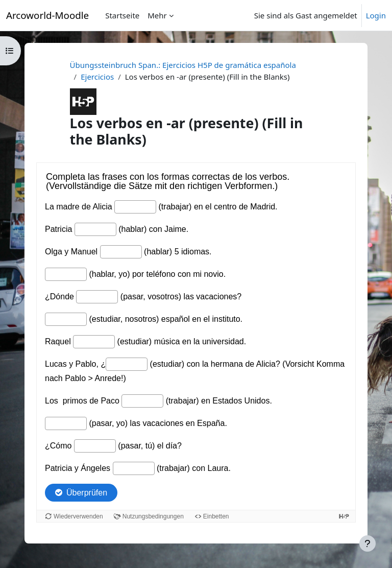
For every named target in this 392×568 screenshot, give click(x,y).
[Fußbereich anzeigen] (367, 543)
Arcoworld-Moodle (47, 15)
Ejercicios (97, 77)
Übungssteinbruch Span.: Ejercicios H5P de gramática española (183, 65)
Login (376, 15)
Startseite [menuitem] (122, 15)
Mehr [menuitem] (157, 15)
